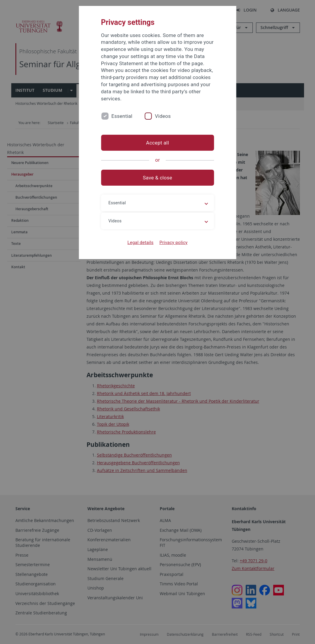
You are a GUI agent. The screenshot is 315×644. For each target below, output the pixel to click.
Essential (122, 116)
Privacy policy (174, 242)
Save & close (157, 178)
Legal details (140, 242)
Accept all (157, 143)
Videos (163, 116)
